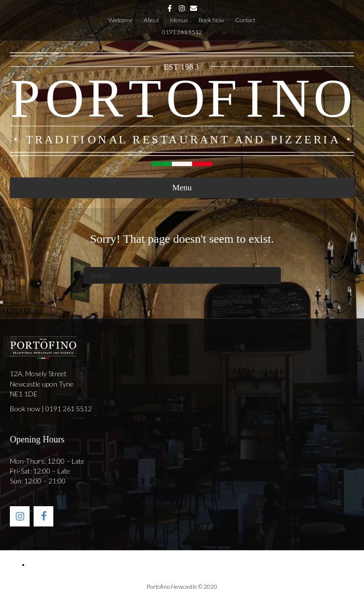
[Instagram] (20, 516)
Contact (245, 20)
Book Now (211, 20)
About (151, 20)
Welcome (121, 20)
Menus (179, 20)
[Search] (182, 275)
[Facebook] (43, 516)
